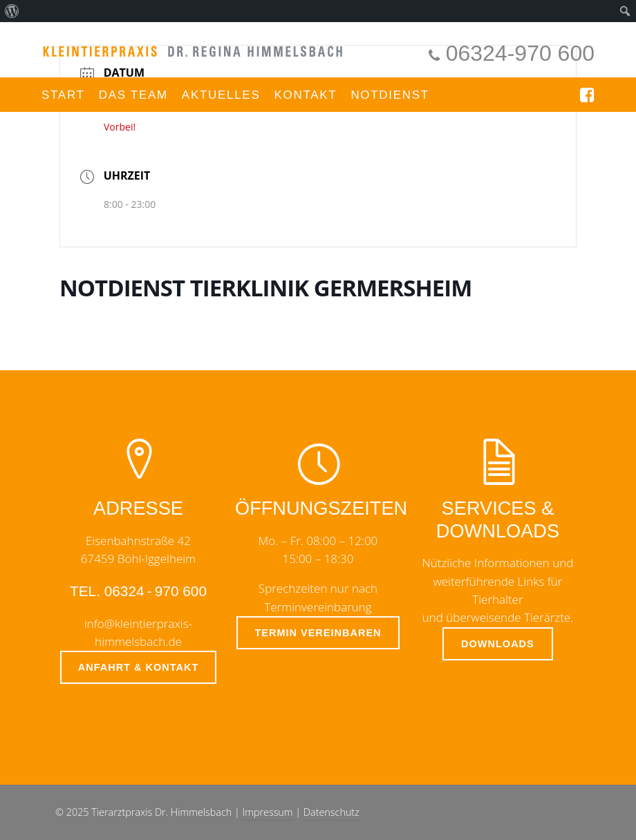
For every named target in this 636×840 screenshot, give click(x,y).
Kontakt (305, 95)
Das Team (133, 95)
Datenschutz (331, 812)
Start (63, 95)
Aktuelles (221, 95)
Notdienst (390, 95)
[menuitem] (12, 11)
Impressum (268, 812)
